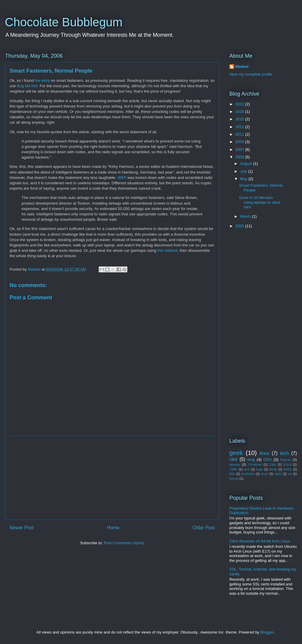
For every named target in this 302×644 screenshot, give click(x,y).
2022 (240, 104)
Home (113, 528)
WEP (122, 178)
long (251, 460)
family (273, 469)
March (246, 216)
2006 (240, 157)
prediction (248, 474)
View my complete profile (251, 74)
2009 (240, 142)
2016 (240, 112)
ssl (290, 474)
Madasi (242, 66)
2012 (240, 127)
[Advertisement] (112, 478)
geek (236, 453)
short (264, 474)
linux (265, 453)
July (244, 171)
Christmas (255, 465)
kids (232, 474)
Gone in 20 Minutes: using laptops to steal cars (259, 202)
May (244, 179)
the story (42, 80)
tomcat (234, 479)
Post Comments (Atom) (124, 543)
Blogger (267, 632)
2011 (240, 134)
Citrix (273, 465)
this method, (168, 250)
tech (284, 453)
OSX (267, 460)
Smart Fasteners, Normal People (51, 71)
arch (247, 469)
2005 (240, 226)
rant (233, 459)
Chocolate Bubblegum (64, 22)
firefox (288, 469)
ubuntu (235, 464)
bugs (260, 469)
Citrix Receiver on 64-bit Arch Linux (260, 541)
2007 (240, 149)
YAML (234, 469)
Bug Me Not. (28, 86)
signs (278, 474)
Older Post (204, 528)
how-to (285, 460)
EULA (287, 465)
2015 (240, 119)
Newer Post (22, 528)
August (247, 164)
